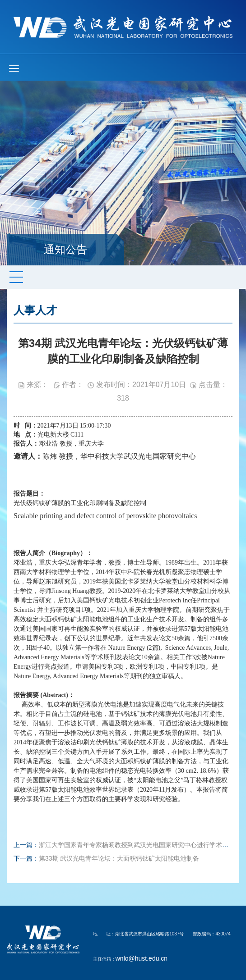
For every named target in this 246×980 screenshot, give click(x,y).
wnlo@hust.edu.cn (142, 958)
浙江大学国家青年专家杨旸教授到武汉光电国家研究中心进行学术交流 (137, 845)
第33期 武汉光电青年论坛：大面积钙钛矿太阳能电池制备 (119, 858)
